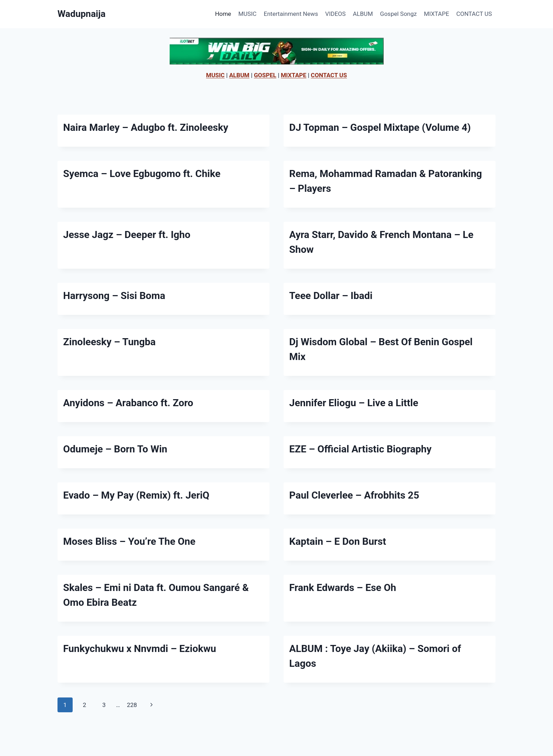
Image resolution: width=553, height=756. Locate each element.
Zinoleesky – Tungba (109, 342)
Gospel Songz (399, 14)
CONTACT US (474, 14)
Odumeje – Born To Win (115, 449)
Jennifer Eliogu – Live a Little (354, 403)
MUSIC (248, 14)
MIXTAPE (436, 14)
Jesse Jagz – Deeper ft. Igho (127, 235)
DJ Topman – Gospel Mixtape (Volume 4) (380, 127)
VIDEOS (335, 14)
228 (132, 705)
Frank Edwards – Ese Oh (343, 588)
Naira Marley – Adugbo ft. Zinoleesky (146, 127)
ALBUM (363, 14)
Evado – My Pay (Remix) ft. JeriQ (136, 495)
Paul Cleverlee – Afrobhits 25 (354, 495)
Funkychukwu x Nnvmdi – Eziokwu (140, 649)
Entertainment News (291, 14)
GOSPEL (265, 75)
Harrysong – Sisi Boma (114, 296)
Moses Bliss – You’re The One (129, 541)
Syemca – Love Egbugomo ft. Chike (142, 174)
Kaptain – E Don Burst (338, 541)
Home (223, 14)
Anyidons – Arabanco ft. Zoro (128, 403)
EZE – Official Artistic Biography (360, 449)
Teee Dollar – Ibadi (331, 296)
